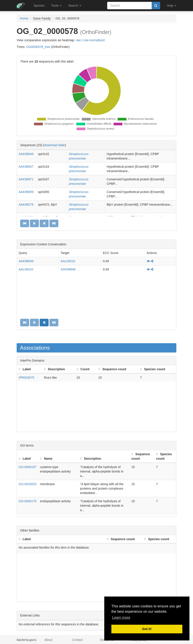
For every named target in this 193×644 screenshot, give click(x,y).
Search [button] (75, 6)
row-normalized (94, 40)
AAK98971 (26, 179)
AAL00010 (68, 261)
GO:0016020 (28, 484)
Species (39, 6)
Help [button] (172, 6)
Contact (77, 640)
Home (24, 18)
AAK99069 (26, 192)
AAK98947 (26, 167)
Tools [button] (56, 6)
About (48, 640)
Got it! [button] (147, 629)
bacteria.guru (27, 640)
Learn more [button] (121, 617)
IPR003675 (26, 378)
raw (78, 40)
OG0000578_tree (38, 47)
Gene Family (42, 18)
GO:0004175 (28, 501)
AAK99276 (26, 205)
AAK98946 (26, 154)
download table (54, 145)
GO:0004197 (28, 467)
